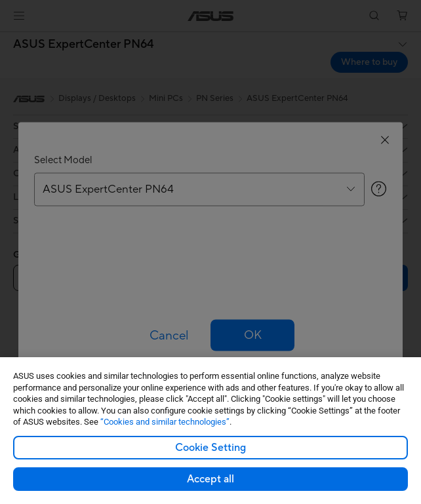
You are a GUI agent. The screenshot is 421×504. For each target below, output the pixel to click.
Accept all (210, 479)
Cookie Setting (210, 448)
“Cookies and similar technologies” (165, 422)
